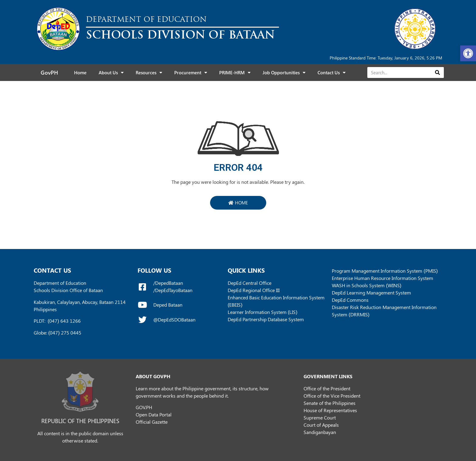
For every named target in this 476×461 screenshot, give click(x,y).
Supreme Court (320, 417)
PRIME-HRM (235, 73)
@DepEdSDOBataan (174, 320)
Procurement (191, 73)
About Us (111, 73)
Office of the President (327, 388)
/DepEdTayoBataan (173, 290)
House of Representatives (330, 410)
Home (80, 72)
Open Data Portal (154, 414)
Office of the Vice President (332, 396)
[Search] (437, 72)
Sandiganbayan (320, 432)
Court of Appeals (321, 425)
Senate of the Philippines (330, 403)
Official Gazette (152, 422)
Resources (149, 73)
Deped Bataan (168, 305)
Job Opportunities (284, 73)
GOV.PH (144, 407)
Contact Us (331, 73)
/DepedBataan (168, 283)
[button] (468, 53)
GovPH (49, 72)
